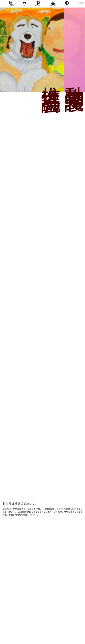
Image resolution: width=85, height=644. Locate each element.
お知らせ (11, 6)
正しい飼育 (53, 6)
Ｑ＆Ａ (67, 6)
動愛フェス (38, 6)
